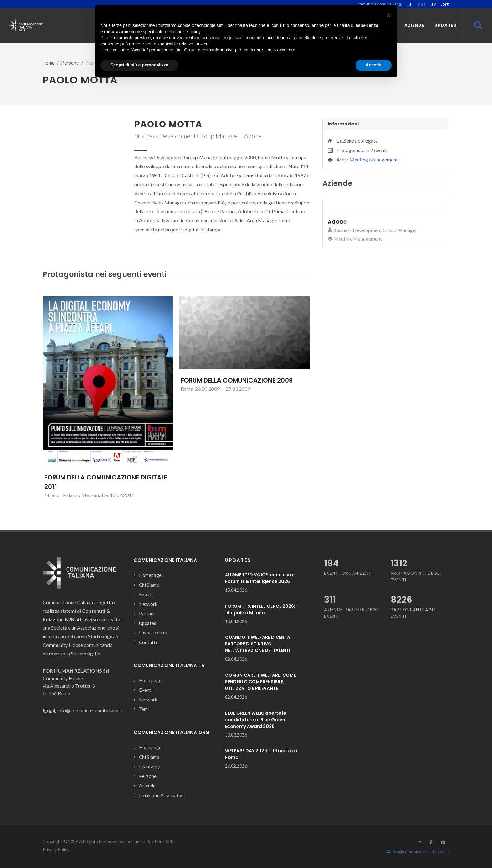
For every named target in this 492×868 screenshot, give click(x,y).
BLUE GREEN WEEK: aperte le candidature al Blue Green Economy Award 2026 (256, 720)
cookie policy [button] (188, 32)
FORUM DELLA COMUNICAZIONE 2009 (237, 380)
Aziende (147, 786)
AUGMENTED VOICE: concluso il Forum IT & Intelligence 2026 (260, 578)
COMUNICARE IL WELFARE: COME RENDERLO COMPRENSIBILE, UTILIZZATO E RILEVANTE (260, 682)
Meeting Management (374, 159)
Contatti (148, 642)
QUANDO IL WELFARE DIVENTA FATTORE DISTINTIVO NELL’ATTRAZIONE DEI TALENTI (258, 644)
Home (49, 63)
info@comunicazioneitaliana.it (418, 852)
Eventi (146, 594)
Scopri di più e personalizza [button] (139, 65)
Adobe (253, 136)
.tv (433, 4)
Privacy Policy (56, 849)
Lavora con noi (154, 632)
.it (410, 4)
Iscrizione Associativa (162, 795)
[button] (388, 15)
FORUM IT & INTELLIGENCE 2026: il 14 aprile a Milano (262, 609)
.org (445, 4)
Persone (70, 63)
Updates (148, 623)
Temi (144, 709)
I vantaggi (150, 766)
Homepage (150, 575)
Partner (147, 613)
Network (148, 604)
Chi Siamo (149, 585)
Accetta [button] (374, 65)
